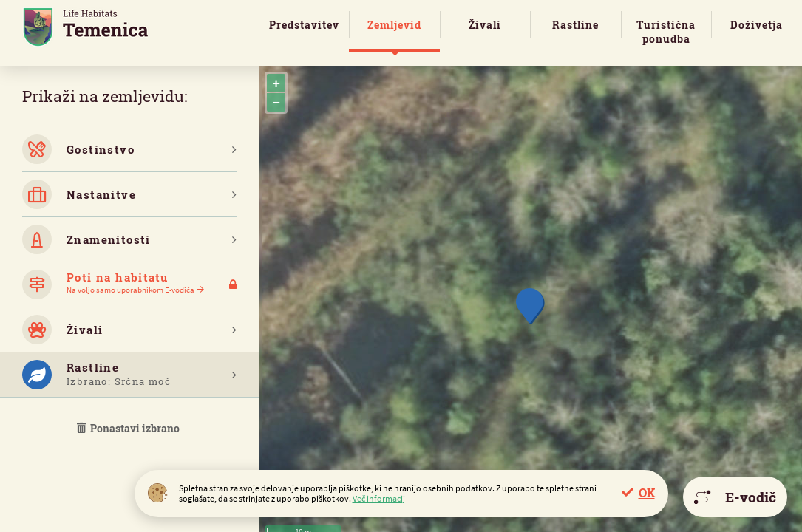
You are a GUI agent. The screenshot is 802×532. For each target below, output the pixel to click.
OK (647, 492)
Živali (485, 25)
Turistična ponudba (666, 32)
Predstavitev (304, 25)
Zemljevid (394, 25)
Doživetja (757, 25)
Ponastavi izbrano (129, 428)
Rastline (575, 25)
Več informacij (379, 498)
